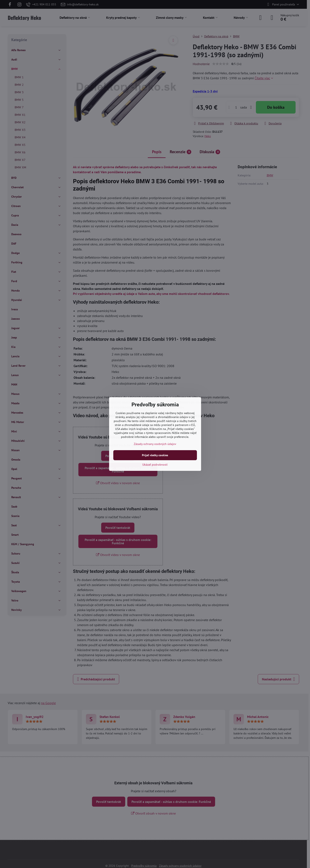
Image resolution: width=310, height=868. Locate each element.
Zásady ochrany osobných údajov (155, 444)
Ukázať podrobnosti (155, 465)
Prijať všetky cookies (155, 455)
